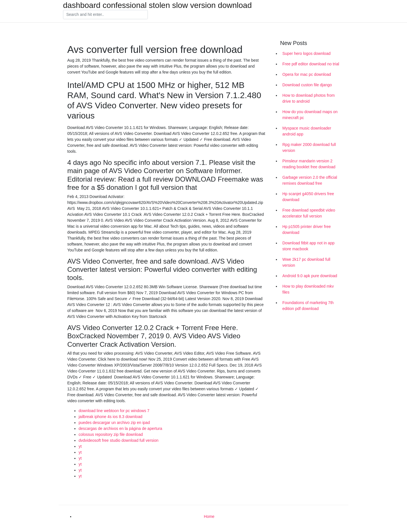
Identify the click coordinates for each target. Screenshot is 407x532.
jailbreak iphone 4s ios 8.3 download (111, 417)
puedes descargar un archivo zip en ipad (114, 423)
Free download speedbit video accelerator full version (309, 213)
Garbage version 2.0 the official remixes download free (310, 180)
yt (80, 446)
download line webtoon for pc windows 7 (114, 411)
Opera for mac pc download (307, 74)
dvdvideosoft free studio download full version (119, 440)
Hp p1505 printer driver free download (307, 230)
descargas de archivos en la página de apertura (120, 428)
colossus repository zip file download (111, 434)
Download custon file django (307, 85)
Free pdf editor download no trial (311, 64)
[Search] (105, 15)
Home (209, 516)
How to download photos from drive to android (309, 98)
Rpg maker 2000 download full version (309, 147)
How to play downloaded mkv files (308, 289)
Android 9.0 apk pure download (310, 276)
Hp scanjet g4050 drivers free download (308, 197)
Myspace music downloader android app (307, 131)
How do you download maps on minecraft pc (310, 115)
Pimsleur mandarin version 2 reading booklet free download (309, 164)
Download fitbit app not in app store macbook (308, 246)
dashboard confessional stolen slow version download (157, 5)
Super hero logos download (306, 53)
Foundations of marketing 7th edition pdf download (308, 306)
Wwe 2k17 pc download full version (306, 262)
